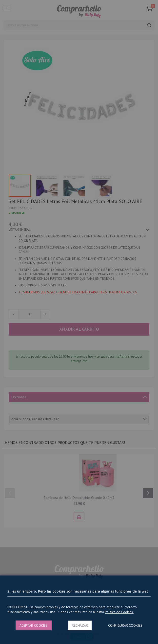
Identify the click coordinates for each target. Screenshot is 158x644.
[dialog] (79, 322)
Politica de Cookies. (119, 612)
